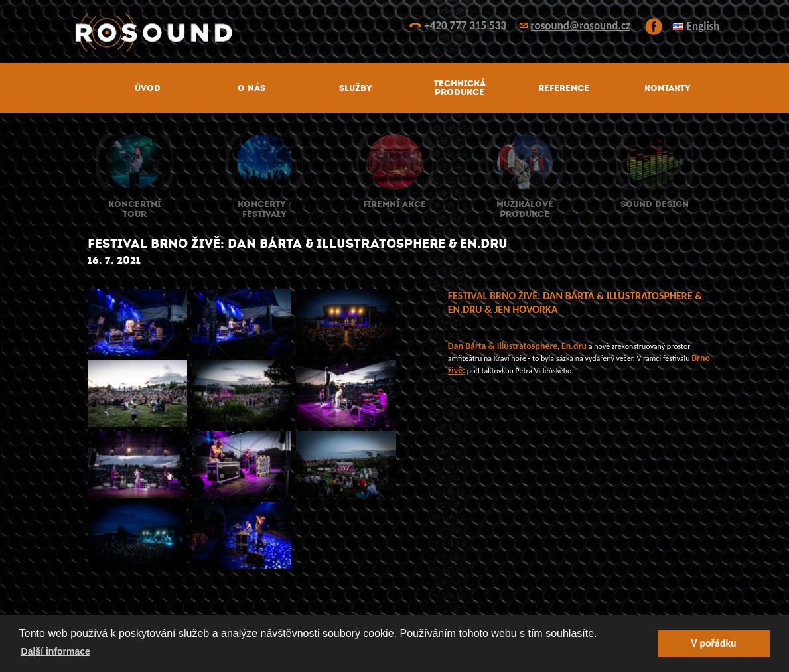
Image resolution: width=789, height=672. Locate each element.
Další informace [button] (56, 651)
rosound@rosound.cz (581, 26)
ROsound (395, 33)
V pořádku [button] (713, 643)
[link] (503, 346)
